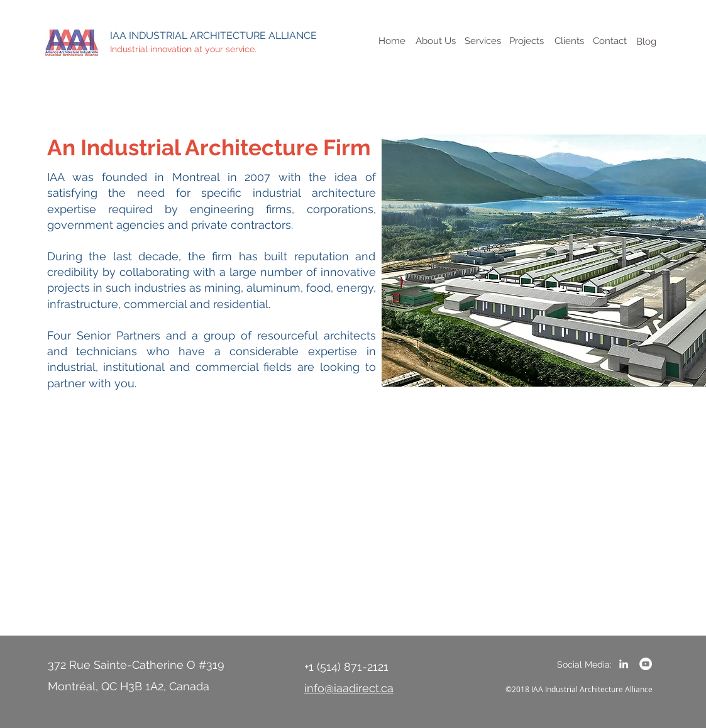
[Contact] (610, 41)
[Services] (483, 41)
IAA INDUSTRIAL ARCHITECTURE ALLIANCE (213, 36)
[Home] (392, 41)
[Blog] (646, 41)
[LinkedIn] (624, 664)
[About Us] (436, 41)
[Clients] (570, 41)
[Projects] (527, 41)
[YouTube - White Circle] (646, 664)
